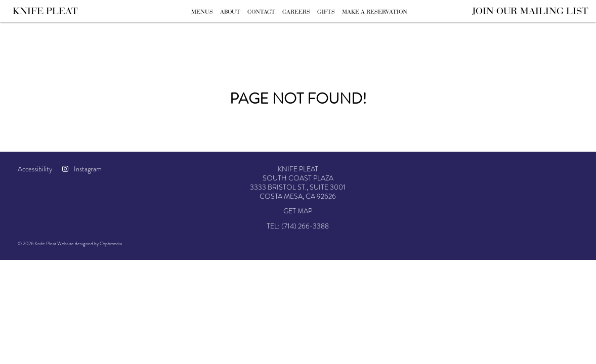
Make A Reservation (375, 12)
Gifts (326, 12)
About (230, 12)
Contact (261, 12)
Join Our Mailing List (530, 11)
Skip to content (39, 47)
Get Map (298, 211)
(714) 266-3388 (305, 226)
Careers (296, 12)
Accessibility (35, 169)
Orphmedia (111, 244)
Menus (202, 12)
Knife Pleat (45, 11)
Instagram (82, 169)
